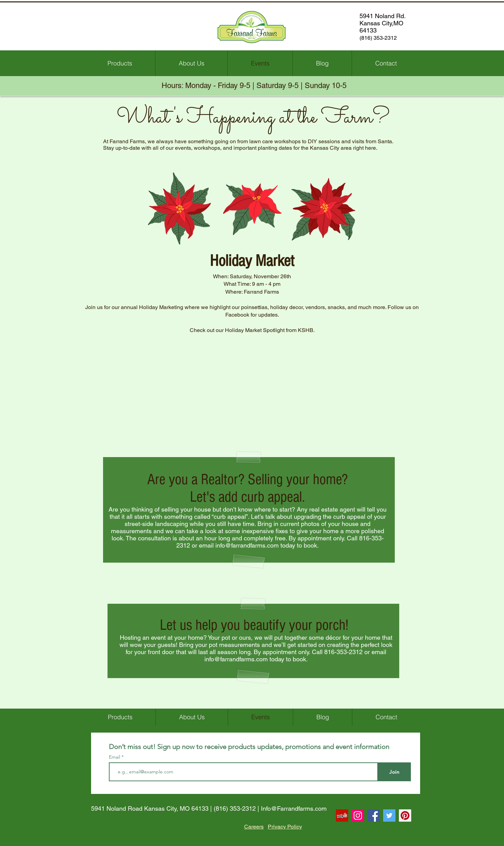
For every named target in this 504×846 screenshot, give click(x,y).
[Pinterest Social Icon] (405, 816)
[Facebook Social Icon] (374, 816)
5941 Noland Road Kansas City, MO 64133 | (152, 808)
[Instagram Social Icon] (358, 816)
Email (115, 757)
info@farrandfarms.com (247, 545)
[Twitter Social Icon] (389, 816)
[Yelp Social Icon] (342, 816)
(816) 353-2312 (235, 808)
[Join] (394, 772)
